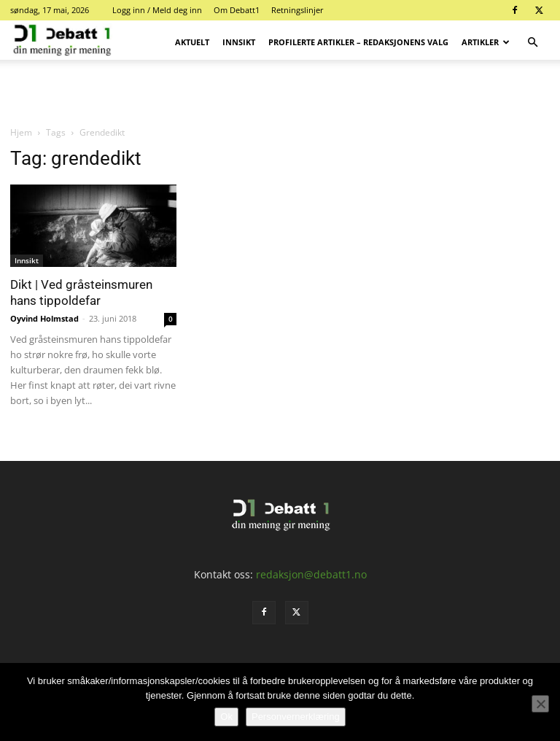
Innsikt (239, 42)
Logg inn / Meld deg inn (157, 10)
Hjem (21, 132)
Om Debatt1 (237, 10)
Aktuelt (192, 42)
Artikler (486, 42)
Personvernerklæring (296, 717)
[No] (540, 704)
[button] (532, 43)
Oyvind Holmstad (44, 318)
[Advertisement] (280, 92)
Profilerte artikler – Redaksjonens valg (358, 42)
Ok (226, 717)
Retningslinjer (297, 10)
